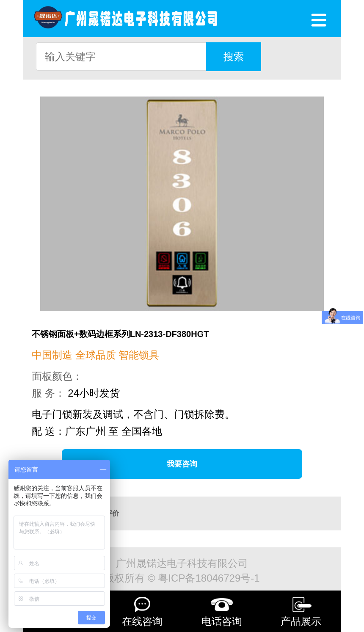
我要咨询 (182, 464)
